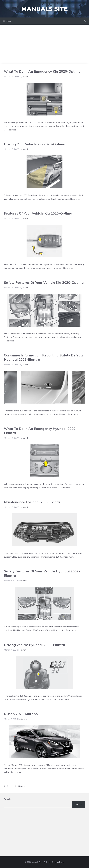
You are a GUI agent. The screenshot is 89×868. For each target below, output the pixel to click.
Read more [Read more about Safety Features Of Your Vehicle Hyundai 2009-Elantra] (71, 630)
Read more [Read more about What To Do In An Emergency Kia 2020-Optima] (11, 130)
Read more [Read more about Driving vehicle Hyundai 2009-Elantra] (64, 699)
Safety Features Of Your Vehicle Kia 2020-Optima (44, 282)
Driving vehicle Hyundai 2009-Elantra (35, 645)
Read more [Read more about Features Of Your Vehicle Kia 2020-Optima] (68, 268)
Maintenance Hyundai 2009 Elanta (32, 502)
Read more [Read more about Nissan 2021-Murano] (16, 772)
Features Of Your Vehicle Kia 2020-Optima (38, 213)
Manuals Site (44, 9)
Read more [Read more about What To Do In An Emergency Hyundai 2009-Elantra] (65, 488)
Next (22, 786)
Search (7, 799)
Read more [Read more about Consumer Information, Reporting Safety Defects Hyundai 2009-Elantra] (73, 414)
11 (15, 786)
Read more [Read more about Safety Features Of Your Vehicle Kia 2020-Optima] (9, 341)
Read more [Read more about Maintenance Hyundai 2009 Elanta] (69, 557)
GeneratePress (58, 862)
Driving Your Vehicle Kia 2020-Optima (35, 144)
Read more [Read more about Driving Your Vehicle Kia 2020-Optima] (75, 199)
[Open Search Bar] (85, 21)
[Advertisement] (44, 44)
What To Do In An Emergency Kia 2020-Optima (42, 71)
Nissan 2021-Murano (21, 714)
